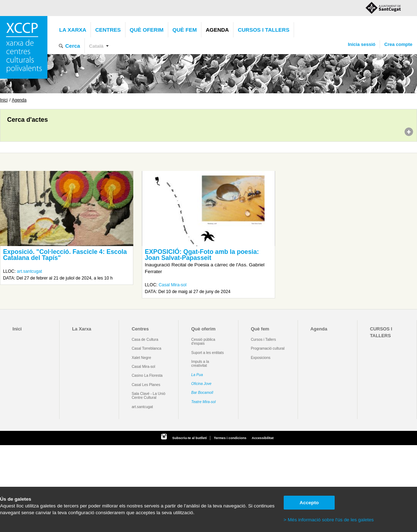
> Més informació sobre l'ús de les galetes (329, 520)
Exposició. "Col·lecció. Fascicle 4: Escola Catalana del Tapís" (65, 255)
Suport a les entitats (208, 353)
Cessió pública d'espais (203, 341)
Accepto (309, 503)
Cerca (73, 46)
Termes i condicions (230, 438)
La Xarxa (73, 30)
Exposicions (261, 358)
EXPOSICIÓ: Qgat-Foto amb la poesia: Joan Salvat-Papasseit (202, 255)
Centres (108, 30)
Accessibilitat (262, 438)
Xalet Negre (141, 358)
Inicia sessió (362, 44)
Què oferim (147, 30)
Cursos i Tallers (263, 340)
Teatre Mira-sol (204, 402)
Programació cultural (268, 348)
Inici (4, 100)
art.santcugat (29, 271)
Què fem (185, 30)
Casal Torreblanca (146, 348)
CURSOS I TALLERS (264, 30)
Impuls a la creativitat (200, 364)
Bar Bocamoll (202, 393)
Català (96, 46)
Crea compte (398, 44)
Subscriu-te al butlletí (189, 438)
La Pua (197, 375)
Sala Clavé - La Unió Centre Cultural (148, 396)
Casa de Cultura (145, 340)
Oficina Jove (202, 384)
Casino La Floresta (147, 375)
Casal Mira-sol (173, 285)
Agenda (217, 30)
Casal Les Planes (146, 385)
